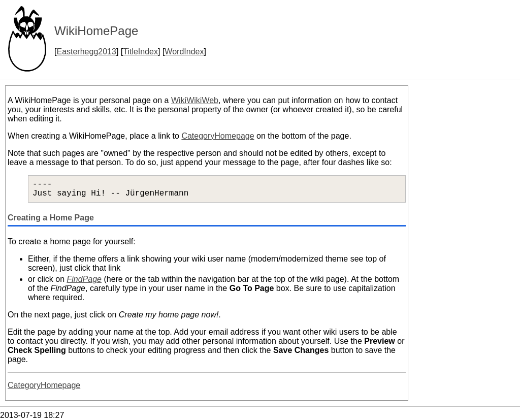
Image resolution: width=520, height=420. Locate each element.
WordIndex (184, 52)
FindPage (84, 279)
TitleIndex (140, 52)
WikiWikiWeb (195, 100)
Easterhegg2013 (86, 52)
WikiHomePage (96, 31)
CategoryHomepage (218, 136)
